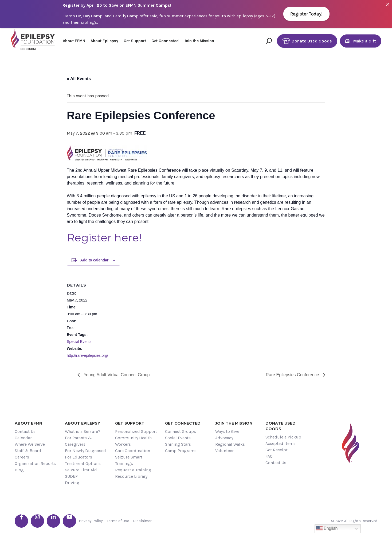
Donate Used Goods (307, 41)
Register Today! (306, 14)
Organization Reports (35, 463)
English (327, 529)
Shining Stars (178, 444)
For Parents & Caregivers (78, 441)
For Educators (79, 457)
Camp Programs (181, 451)
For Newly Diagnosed (85, 451)
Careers (22, 457)
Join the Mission (199, 41)
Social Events (178, 438)
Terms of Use (118, 521)
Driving (72, 483)
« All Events (79, 79)
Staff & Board (28, 451)
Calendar (23, 438)
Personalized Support (136, 431)
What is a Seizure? (83, 431)
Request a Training (133, 470)
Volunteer (224, 451)
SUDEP (71, 476)
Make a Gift (361, 41)
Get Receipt (277, 450)
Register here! (104, 238)
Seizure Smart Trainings (129, 460)
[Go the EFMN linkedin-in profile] (53, 521)
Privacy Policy (91, 521)
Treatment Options (83, 463)
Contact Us (25, 431)
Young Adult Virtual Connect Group (116, 375)
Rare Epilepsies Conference (293, 375)
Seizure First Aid (81, 470)
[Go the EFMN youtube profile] (69, 521)
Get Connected (165, 41)
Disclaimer (142, 521)
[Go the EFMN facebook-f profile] (21, 521)
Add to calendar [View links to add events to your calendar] (95, 260)
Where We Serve (30, 444)
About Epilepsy (104, 41)
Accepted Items (281, 443)
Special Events (79, 342)
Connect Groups (181, 431)
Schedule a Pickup (283, 437)
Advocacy (224, 438)
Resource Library (131, 476)
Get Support (135, 41)
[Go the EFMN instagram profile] (37, 521)
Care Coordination (133, 451)
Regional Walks (230, 444)
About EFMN (74, 41)
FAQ (269, 456)
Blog (19, 470)
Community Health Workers (133, 441)
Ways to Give (227, 431)
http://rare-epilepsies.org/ (87, 355)
